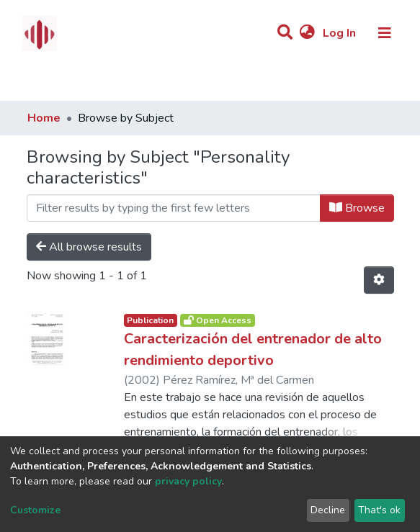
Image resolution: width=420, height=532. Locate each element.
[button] (307, 33)
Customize (35, 510)
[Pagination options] (379, 280)
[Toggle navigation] (385, 33)
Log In (341, 33)
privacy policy (188, 481)
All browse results (89, 247)
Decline (328, 510)
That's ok (379, 510)
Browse (357, 208)
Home (44, 118)
